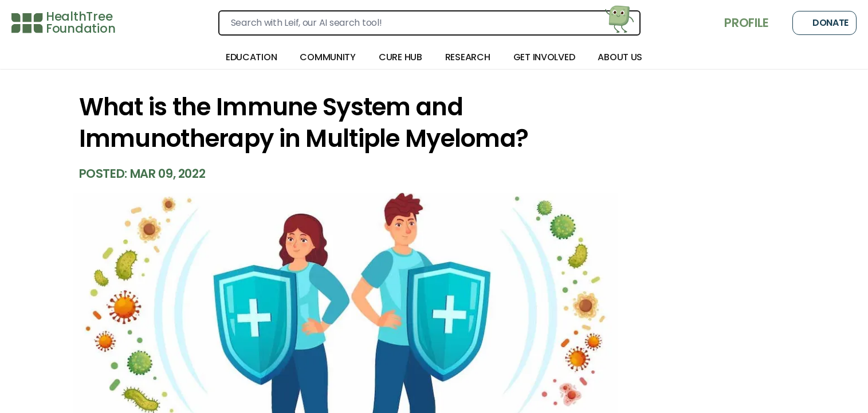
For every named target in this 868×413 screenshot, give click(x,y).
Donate (824, 23)
